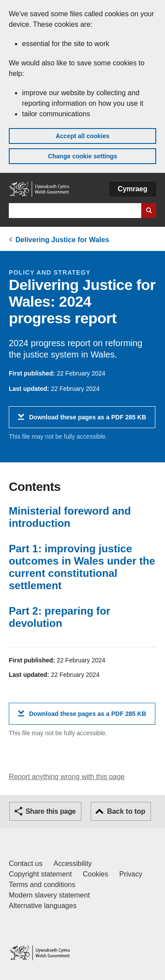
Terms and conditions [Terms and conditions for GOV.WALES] (42, 885)
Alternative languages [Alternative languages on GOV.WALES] (43, 906)
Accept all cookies (82, 136)
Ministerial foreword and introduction (70, 517)
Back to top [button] (126, 811)
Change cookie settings (82, 156)
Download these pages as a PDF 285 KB (88, 420)
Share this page (51, 811)
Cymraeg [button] (133, 189)
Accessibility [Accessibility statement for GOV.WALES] (72, 864)
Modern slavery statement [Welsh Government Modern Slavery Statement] (49, 895)
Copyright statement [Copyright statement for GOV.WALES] (40, 874)
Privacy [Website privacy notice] (131, 874)
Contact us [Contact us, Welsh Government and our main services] (26, 864)
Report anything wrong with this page (67, 777)
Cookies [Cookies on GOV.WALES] (95, 874)
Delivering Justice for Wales (62, 240)
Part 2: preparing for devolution (60, 617)
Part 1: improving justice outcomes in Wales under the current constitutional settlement (82, 567)
